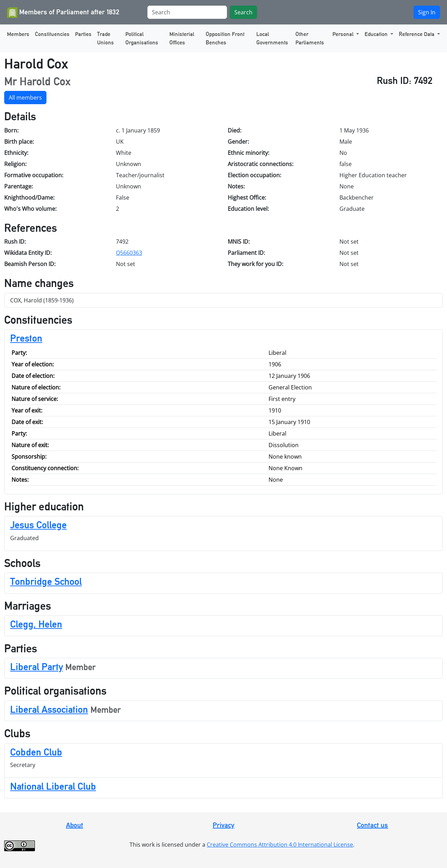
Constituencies (52, 34)
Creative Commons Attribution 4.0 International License (280, 845)
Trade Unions (105, 38)
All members (25, 98)
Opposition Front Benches (225, 38)
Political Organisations (142, 38)
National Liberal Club (53, 786)
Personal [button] (344, 34)
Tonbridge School (46, 581)
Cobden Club (36, 752)
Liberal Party (36, 667)
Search (243, 12)
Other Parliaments (310, 38)
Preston (26, 338)
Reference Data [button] (417, 34)
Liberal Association (49, 709)
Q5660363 (129, 253)
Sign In (427, 12)
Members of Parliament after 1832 (63, 13)
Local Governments (272, 38)
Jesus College (38, 525)
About (75, 825)
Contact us (372, 825)
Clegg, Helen (36, 624)
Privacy (223, 825)
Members (18, 34)
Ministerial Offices (182, 38)
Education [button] (377, 34)
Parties (83, 34)
